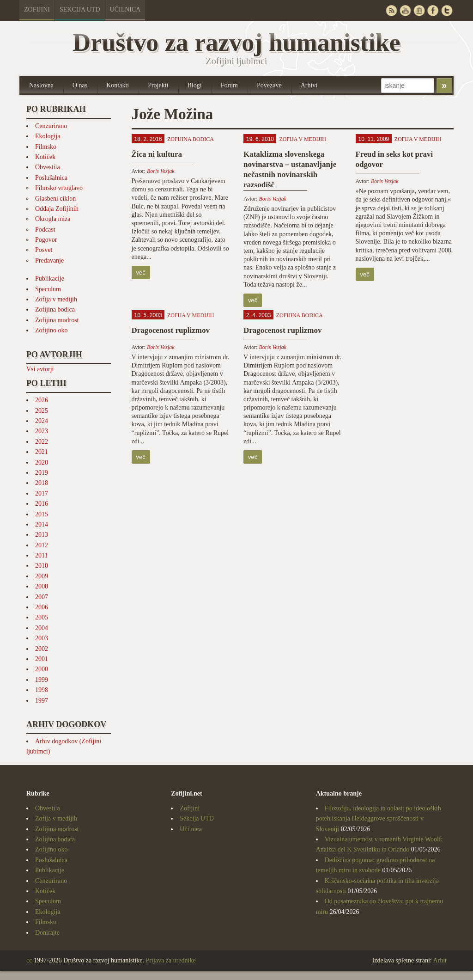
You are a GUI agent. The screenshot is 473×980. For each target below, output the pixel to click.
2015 (42, 514)
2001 (42, 659)
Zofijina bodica (55, 309)
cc (29, 960)
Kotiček (45, 157)
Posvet (44, 250)
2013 (42, 535)
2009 (42, 576)
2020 (42, 462)
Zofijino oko (51, 330)
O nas (80, 85)
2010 (42, 566)
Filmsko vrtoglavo (59, 188)
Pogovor (46, 240)
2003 (42, 638)
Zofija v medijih (56, 299)
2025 (42, 411)
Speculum (48, 289)
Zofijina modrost (57, 320)
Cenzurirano (51, 126)
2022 (42, 442)
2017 (42, 493)
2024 (42, 421)
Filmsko (46, 147)
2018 (42, 483)
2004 (42, 628)
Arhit (440, 960)
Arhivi (309, 85)
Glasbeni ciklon (55, 199)
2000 (42, 669)
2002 (42, 649)
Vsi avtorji (40, 369)
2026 (42, 400)
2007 (42, 597)
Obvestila (48, 167)
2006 (42, 607)
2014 (42, 524)
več (141, 273)
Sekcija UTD (80, 9)
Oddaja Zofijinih (57, 209)
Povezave (269, 85)
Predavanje (49, 260)
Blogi (195, 85)
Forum (229, 85)
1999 (42, 680)
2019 (42, 473)
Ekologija (48, 136)
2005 (42, 617)
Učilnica (125, 9)
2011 (41, 555)
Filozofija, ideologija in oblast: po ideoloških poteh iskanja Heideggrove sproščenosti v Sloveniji (379, 819)
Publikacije (50, 279)
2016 (42, 504)
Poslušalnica (51, 178)
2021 (42, 452)
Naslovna (41, 85)
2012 (42, 545)
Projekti (158, 85)
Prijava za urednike (171, 960)
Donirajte (47, 933)
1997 (42, 701)
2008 (42, 586)
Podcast (45, 230)
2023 (42, 431)
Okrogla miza (53, 219)
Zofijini (37, 9)
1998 (42, 690)
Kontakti (118, 85)
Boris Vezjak (161, 171)
